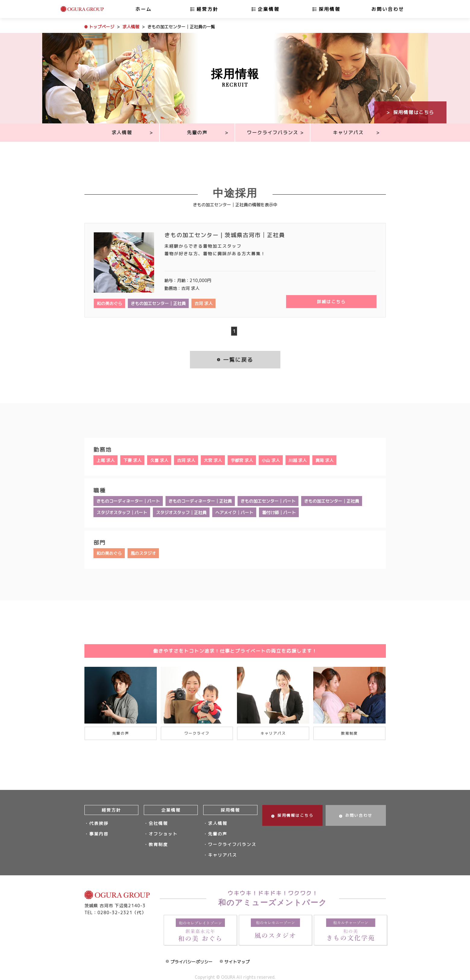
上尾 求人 (106, 460)
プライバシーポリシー (191, 955)
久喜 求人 (159, 460)
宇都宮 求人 (242, 460)
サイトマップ (237, 955)
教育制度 (158, 840)
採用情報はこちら (414, 112)
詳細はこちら (331, 302)
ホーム (144, 9)
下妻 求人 (132, 460)
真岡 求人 (324, 460)
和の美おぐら (109, 303)
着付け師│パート (279, 511)
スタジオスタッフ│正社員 (181, 511)
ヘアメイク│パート (234, 511)
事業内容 (99, 830)
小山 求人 (271, 460)
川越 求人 (298, 460)
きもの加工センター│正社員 (158, 303)
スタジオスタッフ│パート (122, 511)
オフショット (163, 830)
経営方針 (207, 9)
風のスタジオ (143, 552)
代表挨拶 (99, 821)
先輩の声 (197, 132)
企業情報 (269, 9)
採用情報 (330, 9)
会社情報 (158, 821)
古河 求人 (203, 303)
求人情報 (131, 27)
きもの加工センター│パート (268, 500)
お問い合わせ (388, 9)
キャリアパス (348, 132)
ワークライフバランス (273, 132)
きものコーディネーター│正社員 (200, 500)
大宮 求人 (213, 460)
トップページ (102, 27)
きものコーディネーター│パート (128, 500)
